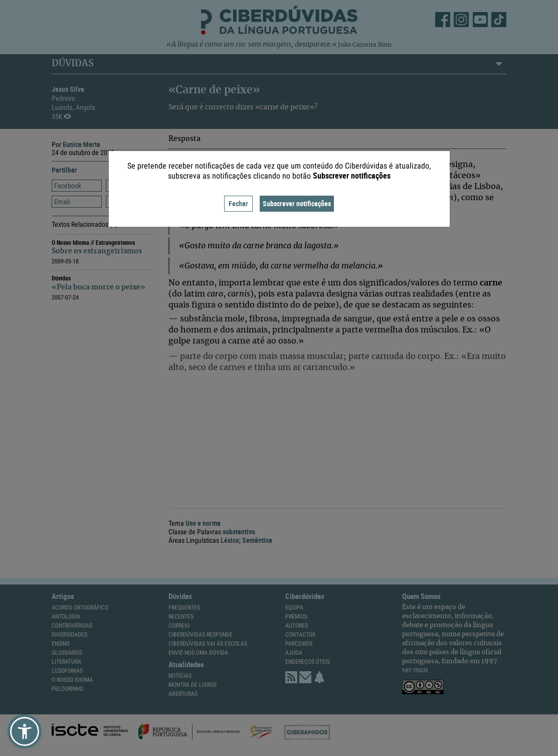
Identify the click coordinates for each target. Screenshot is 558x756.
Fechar (238, 203)
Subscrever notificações (297, 203)
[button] (25, 731)
